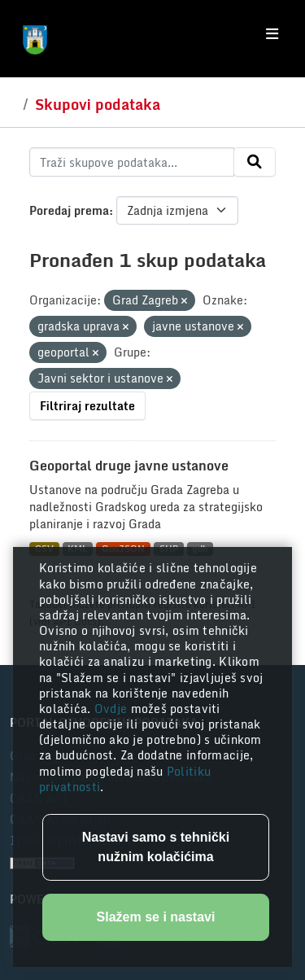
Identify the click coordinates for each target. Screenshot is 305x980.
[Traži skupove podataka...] (132, 162)
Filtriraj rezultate (87, 406)
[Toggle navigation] (272, 34)
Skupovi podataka (98, 104)
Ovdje (113, 709)
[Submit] (255, 162)
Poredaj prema (69, 210)
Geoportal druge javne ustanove (129, 466)
